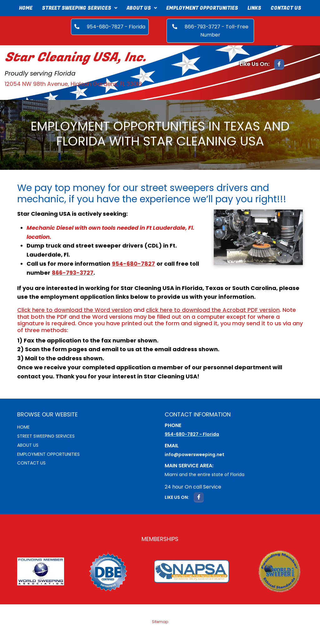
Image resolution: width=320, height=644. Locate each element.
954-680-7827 (182, 434)
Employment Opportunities (202, 8)
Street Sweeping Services (77, 8)
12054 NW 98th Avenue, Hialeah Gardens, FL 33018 (73, 84)
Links (254, 8)
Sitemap (160, 622)
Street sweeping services (46, 436)
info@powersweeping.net (195, 455)
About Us (139, 8)
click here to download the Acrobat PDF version (213, 310)
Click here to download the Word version (75, 310)
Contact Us (286, 8)
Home (26, 8)
